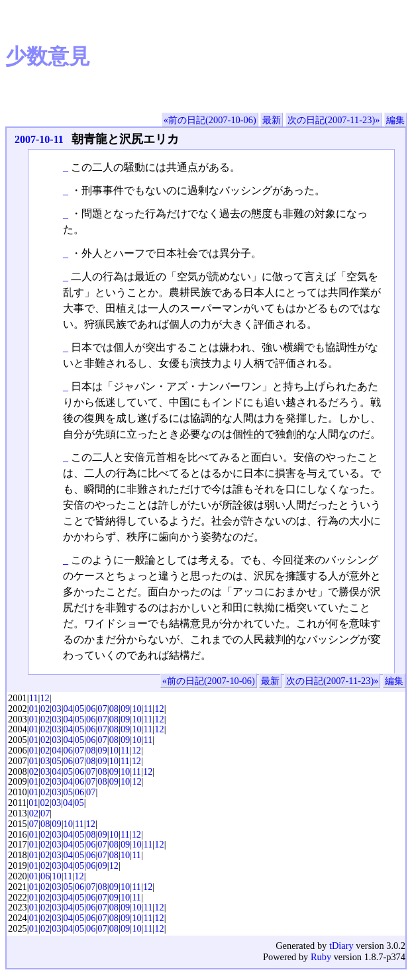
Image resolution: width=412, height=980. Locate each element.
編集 (395, 120)
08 (114, 709)
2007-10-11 (39, 139)
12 (44, 698)
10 (136, 709)
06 (91, 709)
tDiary (341, 946)
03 (56, 709)
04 (68, 709)
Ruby (321, 957)
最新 (272, 120)
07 (102, 709)
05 (79, 709)
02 (45, 709)
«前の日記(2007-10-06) (210, 120)
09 (125, 709)
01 (34, 709)
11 (34, 698)
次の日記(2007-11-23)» (334, 120)
